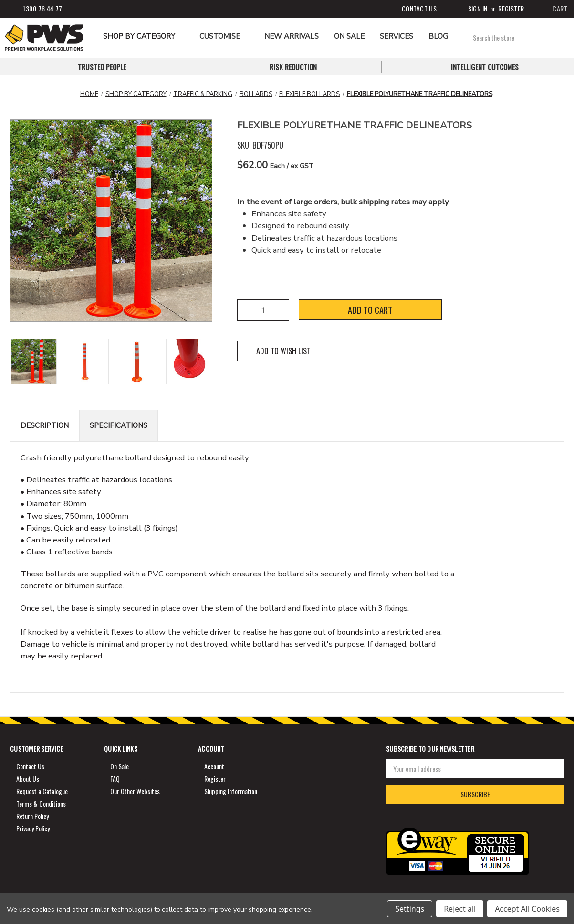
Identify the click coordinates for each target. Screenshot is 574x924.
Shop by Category (144, 36)
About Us (28, 779)
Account (214, 766)
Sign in (470, 9)
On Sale (120, 766)
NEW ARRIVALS (292, 36)
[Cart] (553, 9)
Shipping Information (231, 791)
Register (511, 8)
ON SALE (349, 36)
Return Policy (32, 816)
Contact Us (412, 9)
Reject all (460, 909)
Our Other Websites (135, 791)
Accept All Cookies (527, 909)
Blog (438, 36)
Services (397, 36)
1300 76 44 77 (35, 9)
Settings (410, 909)
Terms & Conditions (41, 803)
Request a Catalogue (42, 791)
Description (45, 425)
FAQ (115, 779)
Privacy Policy (33, 828)
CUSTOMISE (224, 36)
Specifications (119, 425)
